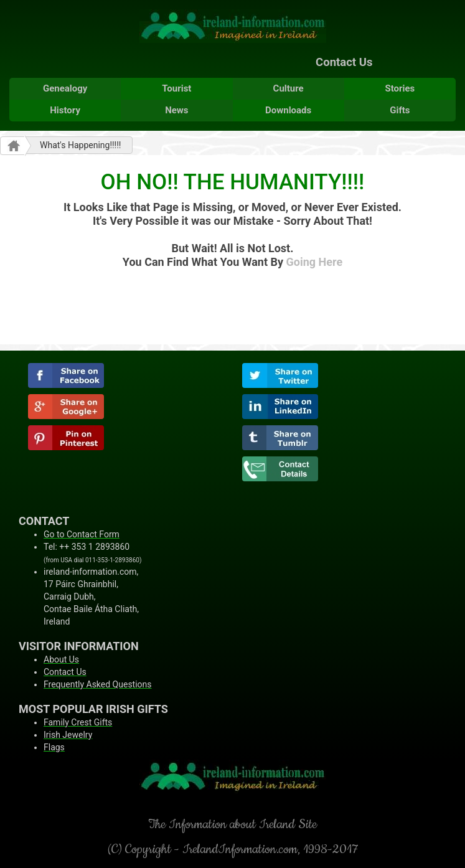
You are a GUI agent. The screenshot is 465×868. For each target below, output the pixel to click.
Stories (400, 88)
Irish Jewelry (68, 735)
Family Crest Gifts (78, 722)
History (65, 110)
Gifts (400, 110)
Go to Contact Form (82, 534)
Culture (289, 88)
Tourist (176, 88)
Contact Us (344, 62)
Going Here (315, 262)
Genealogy (65, 88)
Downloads (288, 110)
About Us (61, 659)
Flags (54, 747)
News (176, 110)
